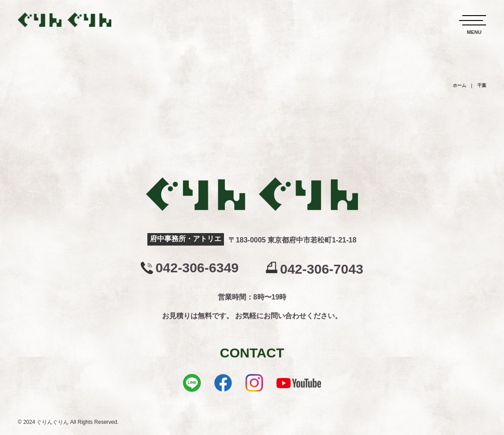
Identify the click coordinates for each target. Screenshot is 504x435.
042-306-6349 (197, 268)
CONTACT (252, 353)
